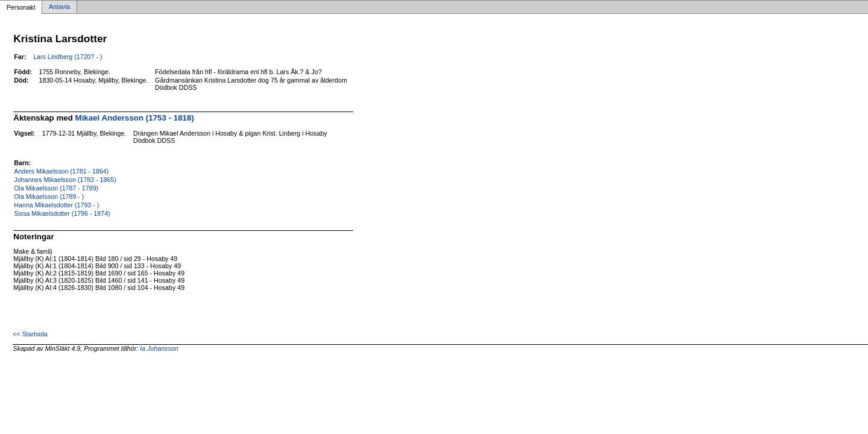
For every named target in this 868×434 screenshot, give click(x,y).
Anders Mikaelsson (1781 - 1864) (61, 171)
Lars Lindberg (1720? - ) (68, 57)
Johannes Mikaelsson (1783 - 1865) (65, 180)
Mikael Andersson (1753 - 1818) (135, 118)
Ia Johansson (159, 348)
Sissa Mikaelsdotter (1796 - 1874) (62, 213)
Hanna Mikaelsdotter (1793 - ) (56, 205)
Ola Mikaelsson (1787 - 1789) (56, 188)
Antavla (60, 7)
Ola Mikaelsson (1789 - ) (49, 197)
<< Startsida (30, 334)
